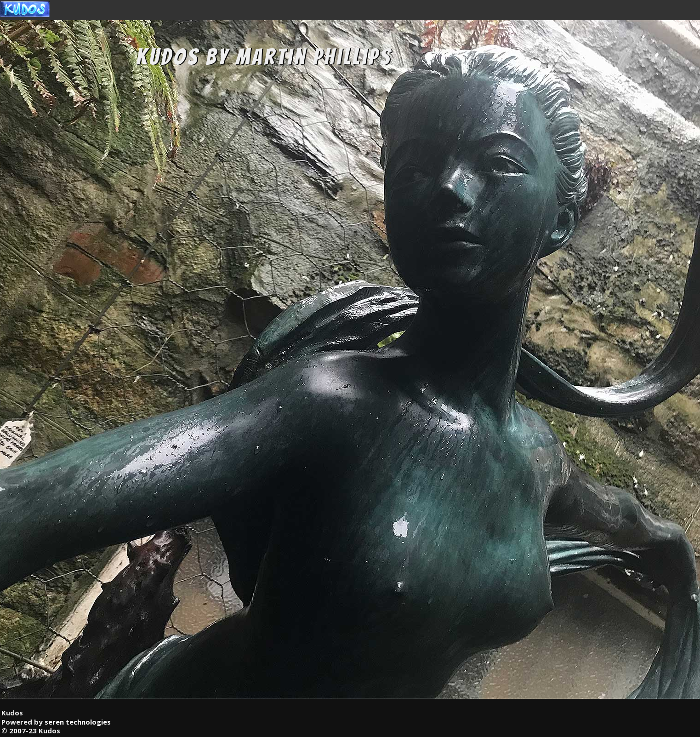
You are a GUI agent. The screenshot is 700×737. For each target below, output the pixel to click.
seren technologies (78, 722)
